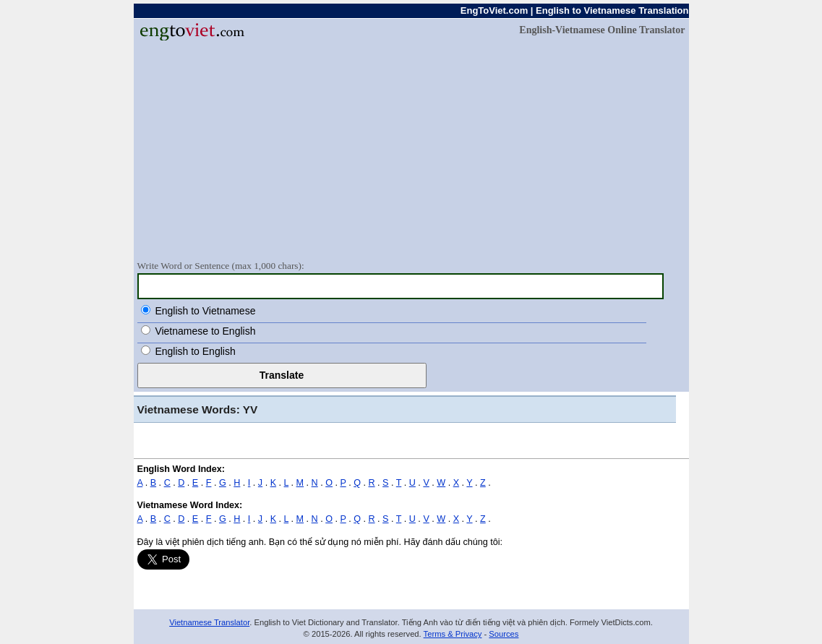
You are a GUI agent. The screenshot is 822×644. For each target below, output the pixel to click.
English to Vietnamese (205, 311)
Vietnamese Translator (209, 622)
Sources (504, 634)
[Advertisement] (411, 150)
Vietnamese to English (205, 331)
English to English (195, 351)
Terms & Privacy (453, 634)
